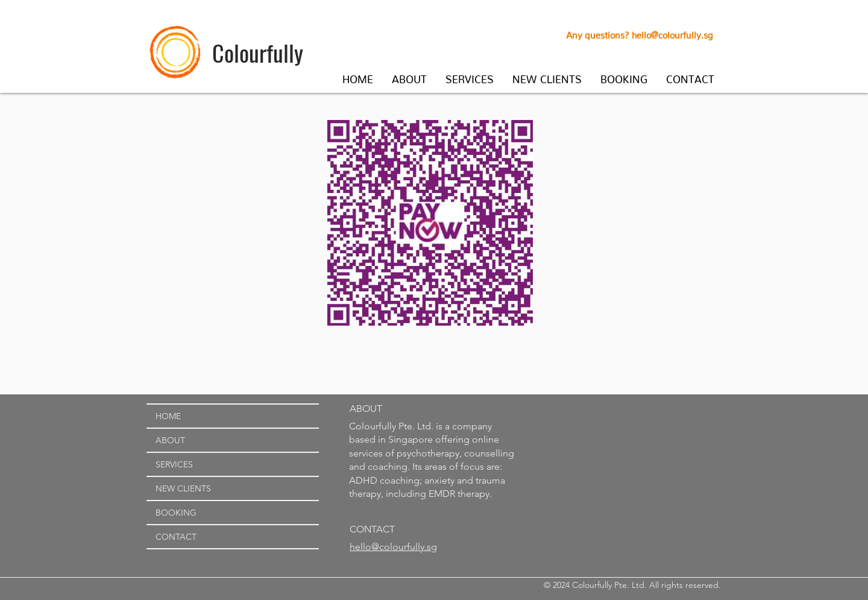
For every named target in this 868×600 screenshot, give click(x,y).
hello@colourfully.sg (672, 33)
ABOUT (170, 440)
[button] (410, 77)
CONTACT (176, 537)
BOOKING (176, 513)
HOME (168, 416)
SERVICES (174, 464)
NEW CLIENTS (183, 488)
